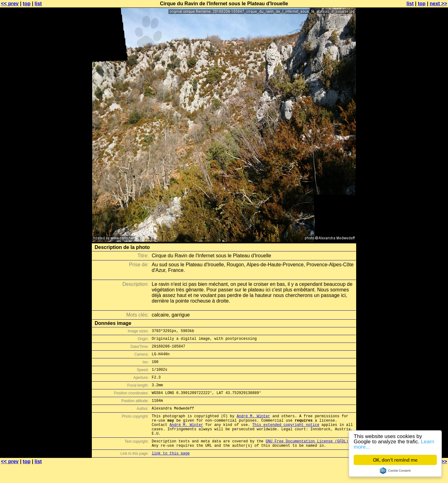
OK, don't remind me (395, 460)
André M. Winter (253, 427)
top (27, 4)
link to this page (171, 471)
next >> (438, 4)
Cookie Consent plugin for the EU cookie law (395, 471)
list (38, 4)
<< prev (10, 4)
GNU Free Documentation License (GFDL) (307, 457)
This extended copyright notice (286, 438)
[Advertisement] (423, 153)
